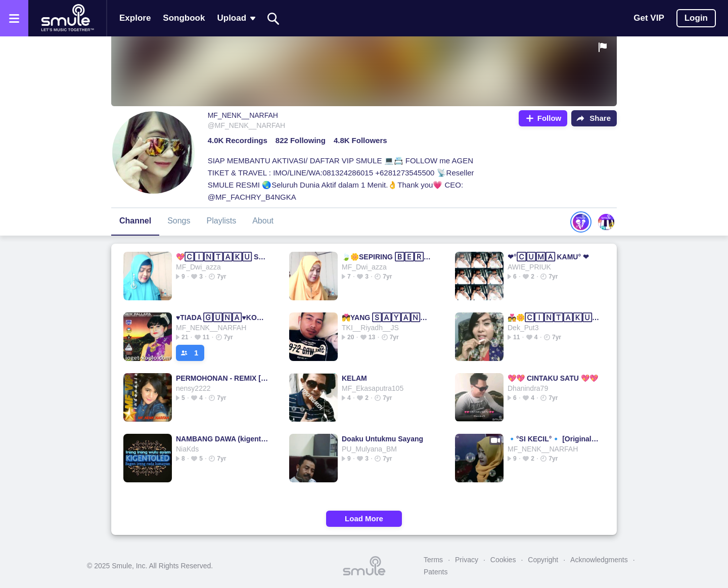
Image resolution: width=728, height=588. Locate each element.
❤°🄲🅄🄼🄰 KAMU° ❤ (548, 257)
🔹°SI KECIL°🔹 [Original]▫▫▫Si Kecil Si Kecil (554, 439)
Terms (433, 560)
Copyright (543, 560)
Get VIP (649, 18)
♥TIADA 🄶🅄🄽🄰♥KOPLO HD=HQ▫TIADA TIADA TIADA (222, 318)
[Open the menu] (14, 18)
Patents (436, 572)
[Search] (274, 18)
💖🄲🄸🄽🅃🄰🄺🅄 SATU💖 (222, 257)
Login (696, 18)
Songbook (184, 18)
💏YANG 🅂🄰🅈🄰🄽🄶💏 (388, 318)
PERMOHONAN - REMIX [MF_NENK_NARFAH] (222, 378)
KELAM (354, 378)
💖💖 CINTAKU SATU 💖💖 (553, 378)
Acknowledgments (599, 560)
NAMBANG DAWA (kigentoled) (222, 439)
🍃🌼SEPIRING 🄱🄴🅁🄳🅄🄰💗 (388, 257)
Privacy (467, 560)
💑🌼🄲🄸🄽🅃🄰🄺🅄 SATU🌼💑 (554, 318)
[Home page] (67, 18)
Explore (135, 18)
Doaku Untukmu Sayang (382, 439)
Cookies (503, 560)
